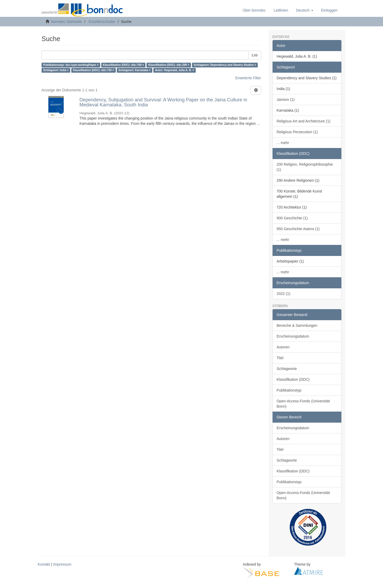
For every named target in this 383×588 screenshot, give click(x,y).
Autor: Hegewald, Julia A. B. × (175, 70)
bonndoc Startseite (67, 22)
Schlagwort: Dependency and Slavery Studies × (225, 65)
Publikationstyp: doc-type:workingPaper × (71, 65)
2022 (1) (284, 294)
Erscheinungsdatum (293, 336)
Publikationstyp (289, 390)
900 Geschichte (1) (292, 218)
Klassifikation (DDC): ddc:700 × (123, 65)
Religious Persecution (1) (297, 132)
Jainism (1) (286, 100)
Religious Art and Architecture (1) (304, 121)
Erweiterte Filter (248, 78)
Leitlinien (281, 10)
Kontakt (44, 564)
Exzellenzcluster (102, 22)
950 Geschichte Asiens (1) (298, 229)
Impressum (62, 564)
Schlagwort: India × (56, 70)
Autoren (283, 347)
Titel (280, 358)
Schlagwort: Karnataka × (135, 70)
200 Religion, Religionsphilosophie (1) (305, 167)
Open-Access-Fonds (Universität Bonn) (303, 404)
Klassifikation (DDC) (293, 379)
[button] (304, 10)
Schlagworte (287, 369)
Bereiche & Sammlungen (297, 325)
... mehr (283, 143)
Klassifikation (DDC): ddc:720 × (93, 70)
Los (255, 55)
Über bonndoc (254, 10)
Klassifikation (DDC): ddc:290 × (169, 65)
